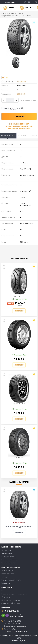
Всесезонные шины (8, 563)
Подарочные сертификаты (11, 580)
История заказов (8, 574)
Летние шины (6, 550)
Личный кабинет (7, 571)
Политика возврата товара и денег (14, 594)
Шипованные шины (8, 557)
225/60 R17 (21, 94)
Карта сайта (6, 583)
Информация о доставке (11, 600)
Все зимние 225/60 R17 (19, 124)
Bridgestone (21, 81)
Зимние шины (7, 554)
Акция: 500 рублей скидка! (11, 603)
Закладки (5, 577)
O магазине (6, 597)
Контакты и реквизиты (10, 591)
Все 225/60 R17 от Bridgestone (19, 126)
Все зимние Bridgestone (19, 129)
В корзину (19, 311)
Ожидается (19, 533)
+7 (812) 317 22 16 (11, 611)
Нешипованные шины (9, 560)
